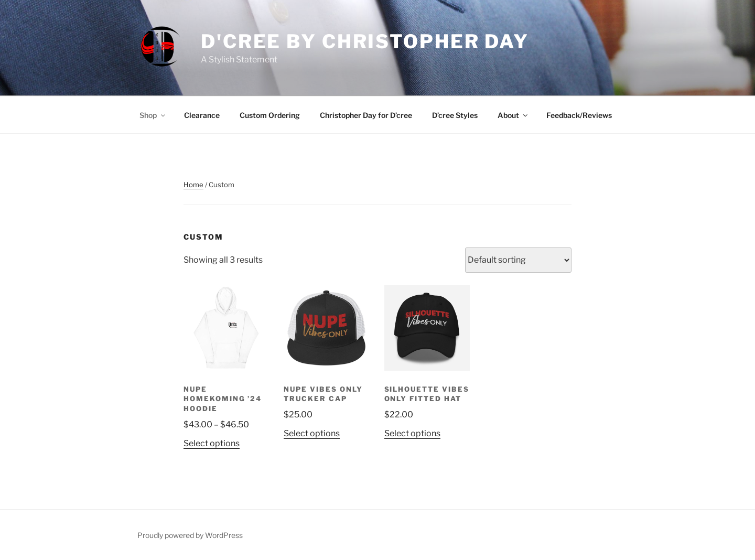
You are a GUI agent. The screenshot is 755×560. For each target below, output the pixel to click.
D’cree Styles (455, 115)
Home (193, 185)
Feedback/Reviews (579, 115)
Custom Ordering (270, 115)
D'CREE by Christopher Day (365, 41)
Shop (153, 115)
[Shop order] (518, 260)
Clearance (202, 115)
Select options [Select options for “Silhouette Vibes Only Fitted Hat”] (412, 433)
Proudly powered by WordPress (190, 535)
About (513, 115)
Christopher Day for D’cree (366, 115)
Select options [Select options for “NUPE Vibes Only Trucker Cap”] (312, 433)
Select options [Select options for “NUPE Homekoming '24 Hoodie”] (212, 443)
